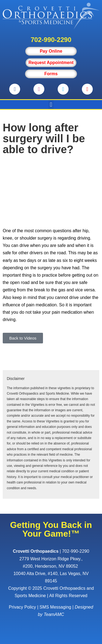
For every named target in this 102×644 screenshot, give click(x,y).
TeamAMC (54, 614)
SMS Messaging (55, 607)
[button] (51, 105)
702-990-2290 (51, 40)
